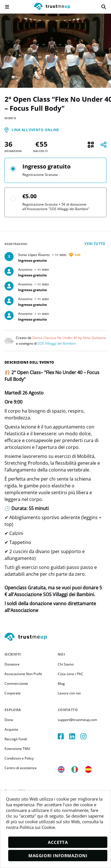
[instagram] (86, 736)
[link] (35, 130)
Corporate (13, 693)
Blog (61, 683)
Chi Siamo (66, 664)
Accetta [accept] (58, 842)
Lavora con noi (69, 693)
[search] (104, 7)
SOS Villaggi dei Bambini (57, 343)
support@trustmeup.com (77, 720)
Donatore (12, 664)
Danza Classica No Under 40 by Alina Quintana (69, 338)
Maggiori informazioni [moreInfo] (58, 856)
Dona (9, 720)
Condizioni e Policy (19, 758)
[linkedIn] (75, 736)
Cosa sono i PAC (71, 674)
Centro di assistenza (21, 768)
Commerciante (16, 683)
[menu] (7, 7)
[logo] (52, 7)
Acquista (11, 729)
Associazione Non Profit (23, 674)
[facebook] (63, 736)
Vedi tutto (95, 244)
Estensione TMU (17, 749)
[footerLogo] (55, 637)
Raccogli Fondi (16, 739)
